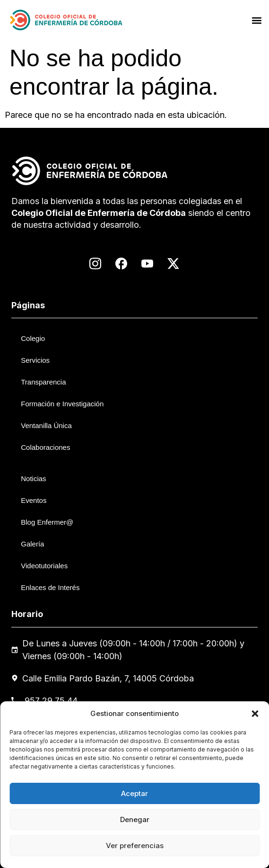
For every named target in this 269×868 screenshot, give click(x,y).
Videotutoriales (44, 566)
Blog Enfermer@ (47, 522)
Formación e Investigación (62, 404)
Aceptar (134, 793)
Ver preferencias (135, 846)
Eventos (34, 500)
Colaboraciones (45, 447)
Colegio (33, 338)
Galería (32, 544)
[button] (255, 714)
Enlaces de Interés (50, 587)
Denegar (135, 819)
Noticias (33, 479)
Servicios (35, 360)
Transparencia (43, 382)
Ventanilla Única (46, 425)
